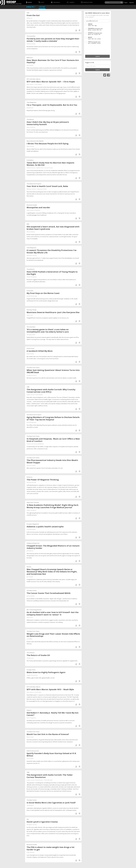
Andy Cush (30, 315)
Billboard (30, 58)
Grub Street (30, 348)
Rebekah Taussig (32, 255)
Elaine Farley (30, 354)
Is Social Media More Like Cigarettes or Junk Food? (51, 803)
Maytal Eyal (30, 108)
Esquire (29, 710)
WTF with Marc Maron (34, 79)
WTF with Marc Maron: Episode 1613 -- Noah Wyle (50, 689)
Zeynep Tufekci (31, 465)
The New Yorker (32, 591)
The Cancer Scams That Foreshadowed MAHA (49, 593)
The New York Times (33, 368)
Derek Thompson (32, 277)
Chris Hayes (38, 84)
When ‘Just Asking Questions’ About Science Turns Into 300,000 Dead (53, 371)
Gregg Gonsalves (32, 375)
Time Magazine (31, 102)
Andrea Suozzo (31, 168)
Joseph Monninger (32, 296)
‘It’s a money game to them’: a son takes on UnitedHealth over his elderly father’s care (48, 331)
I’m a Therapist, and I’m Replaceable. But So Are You (52, 105)
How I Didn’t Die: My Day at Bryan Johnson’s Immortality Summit (48, 123)
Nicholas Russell (31, 482)
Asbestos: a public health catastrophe (45, 527)
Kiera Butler (39, 395)
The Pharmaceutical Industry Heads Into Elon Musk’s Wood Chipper (52, 461)
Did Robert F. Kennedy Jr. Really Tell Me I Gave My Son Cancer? (53, 714)
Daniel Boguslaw (31, 422)
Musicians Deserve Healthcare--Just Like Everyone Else (53, 312)
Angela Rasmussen (32, 675)
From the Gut (33, 15)
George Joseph (31, 335)
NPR (28, 224)
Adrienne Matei (31, 44)
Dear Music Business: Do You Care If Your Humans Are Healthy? (53, 61)
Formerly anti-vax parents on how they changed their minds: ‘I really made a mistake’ (53, 40)
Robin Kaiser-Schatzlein (33, 210)
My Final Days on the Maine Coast (43, 293)
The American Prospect (34, 184)
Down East (30, 291)
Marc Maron (30, 84)
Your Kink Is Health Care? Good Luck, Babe (47, 186)
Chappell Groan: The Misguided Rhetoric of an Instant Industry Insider (53, 547)
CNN (28, 387)
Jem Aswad (30, 577)
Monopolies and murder (38, 207)
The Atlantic (31, 269)
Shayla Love (30, 658)
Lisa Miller (29, 639)
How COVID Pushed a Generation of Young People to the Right (52, 273)
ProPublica (30, 160)
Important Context (33, 502)
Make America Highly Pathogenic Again (46, 672)
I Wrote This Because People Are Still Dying (48, 144)
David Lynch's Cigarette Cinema (42, 822)
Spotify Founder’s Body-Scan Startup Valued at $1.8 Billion (51, 755)
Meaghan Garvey (32, 825)
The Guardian (31, 36)
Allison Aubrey (31, 232)
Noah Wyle (38, 692)
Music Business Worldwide (35, 141)
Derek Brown (39, 780)
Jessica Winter (31, 596)
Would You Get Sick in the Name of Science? (48, 734)
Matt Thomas (30, 146)
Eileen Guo (30, 617)
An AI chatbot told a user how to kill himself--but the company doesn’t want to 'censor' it (53, 613)
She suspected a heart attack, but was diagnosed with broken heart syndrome (53, 228)
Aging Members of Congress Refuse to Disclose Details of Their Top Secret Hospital (53, 418)
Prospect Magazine (33, 524)
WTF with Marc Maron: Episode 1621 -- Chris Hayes (51, 82)
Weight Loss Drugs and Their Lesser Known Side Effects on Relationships (53, 635)
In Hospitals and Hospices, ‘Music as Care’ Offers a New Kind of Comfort (53, 440)
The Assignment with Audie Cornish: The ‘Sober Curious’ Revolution (50, 776)
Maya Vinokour (31, 127)
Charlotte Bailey (31, 529)
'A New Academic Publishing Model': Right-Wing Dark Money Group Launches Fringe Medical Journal (53, 506)
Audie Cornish (31, 395)
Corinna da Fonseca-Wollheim (35, 444)
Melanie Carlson (31, 189)
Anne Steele (30, 758)
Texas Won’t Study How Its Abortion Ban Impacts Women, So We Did (50, 164)
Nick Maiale (30, 65)
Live (42, 7)
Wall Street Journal (33, 751)
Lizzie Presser (49, 168)
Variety (29, 567)
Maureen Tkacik (42, 189)
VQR (28, 13)
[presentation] (97, 49)
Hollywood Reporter (33, 543)
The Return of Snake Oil (38, 655)
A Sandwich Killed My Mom (40, 351)
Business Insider (32, 205)
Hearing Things (32, 310)
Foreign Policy (31, 670)
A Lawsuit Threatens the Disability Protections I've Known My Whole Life (52, 251)
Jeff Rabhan (30, 551)
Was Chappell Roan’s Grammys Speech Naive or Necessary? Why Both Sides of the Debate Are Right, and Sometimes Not (52, 572)
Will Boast (29, 18)
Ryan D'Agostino (31, 718)
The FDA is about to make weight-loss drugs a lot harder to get (51, 848)
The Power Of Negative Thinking (43, 480)
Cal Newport (30, 805)
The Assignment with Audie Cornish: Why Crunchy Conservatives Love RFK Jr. (51, 391)
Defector (30, 477)
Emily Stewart (30, 852)
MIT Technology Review (34, 610)
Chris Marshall (48, 780)
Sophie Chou (40, 168)
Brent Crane (30, 737)
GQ (28, 819)
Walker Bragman (31, 510)
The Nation (30, 119)
